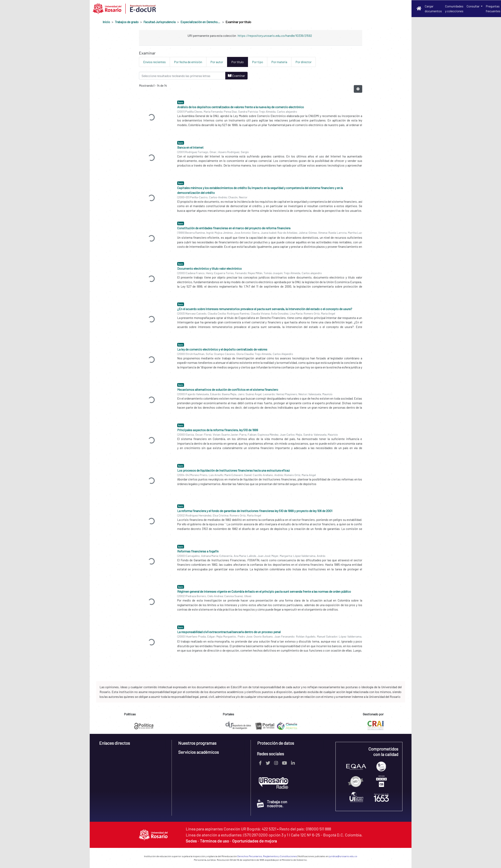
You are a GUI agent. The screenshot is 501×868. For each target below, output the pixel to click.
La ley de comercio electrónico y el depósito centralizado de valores (222, 349)
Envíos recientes (154, 62)
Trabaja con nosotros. (272, 804)
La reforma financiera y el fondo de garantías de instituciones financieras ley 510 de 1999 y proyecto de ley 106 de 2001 (255, 511)
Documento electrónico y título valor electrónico (209, 268)
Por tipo (258, 62)
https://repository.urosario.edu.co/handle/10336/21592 (275, 35)
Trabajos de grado (127, 22)
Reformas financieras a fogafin (198, 551)
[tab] (132, 744)
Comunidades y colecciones (454, 9)
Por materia (279, 62)
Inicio (106, 22)
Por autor (217, 62)
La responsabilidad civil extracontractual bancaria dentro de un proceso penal (229, 632)
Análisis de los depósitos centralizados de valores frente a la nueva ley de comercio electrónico (241, 107)
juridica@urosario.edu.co (343, 856)
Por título (238, 62)
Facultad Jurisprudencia (159, 22)
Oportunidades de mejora (254, 841)
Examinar (236, 76)
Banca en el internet (190, 147)
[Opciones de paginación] (358, 89)
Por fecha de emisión (188, 62)
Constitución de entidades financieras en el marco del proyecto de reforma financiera (234, 228)
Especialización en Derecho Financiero (201, 22)
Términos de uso (214, 841)
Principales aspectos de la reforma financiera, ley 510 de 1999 (218, 430)
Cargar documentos (433, 9)
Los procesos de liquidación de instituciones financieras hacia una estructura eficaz (234, 470)
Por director (303, 62)
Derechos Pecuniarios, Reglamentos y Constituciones (267, 856)
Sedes (191, 841)
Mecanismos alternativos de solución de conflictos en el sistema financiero (228, 389)
